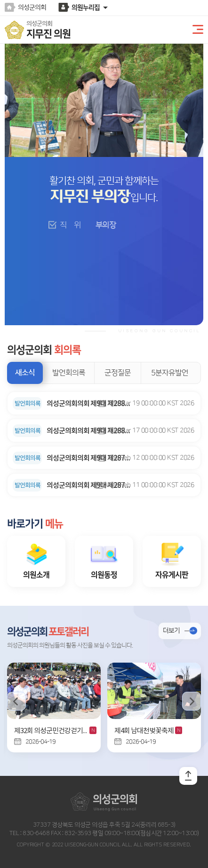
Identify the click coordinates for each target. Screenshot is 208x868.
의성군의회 (32, 8)
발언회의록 (69, 373)
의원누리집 (86, 8)
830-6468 (36, 833)
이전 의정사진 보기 (16, 701)
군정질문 (118, 373)
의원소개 (36, 575)
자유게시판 (172, 575)
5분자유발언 (170, 373)
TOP (188, 776)
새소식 (25, 373)
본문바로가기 (0, 0)
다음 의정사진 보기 (192, 701)
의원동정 (104, 575)
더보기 (171, 631)
